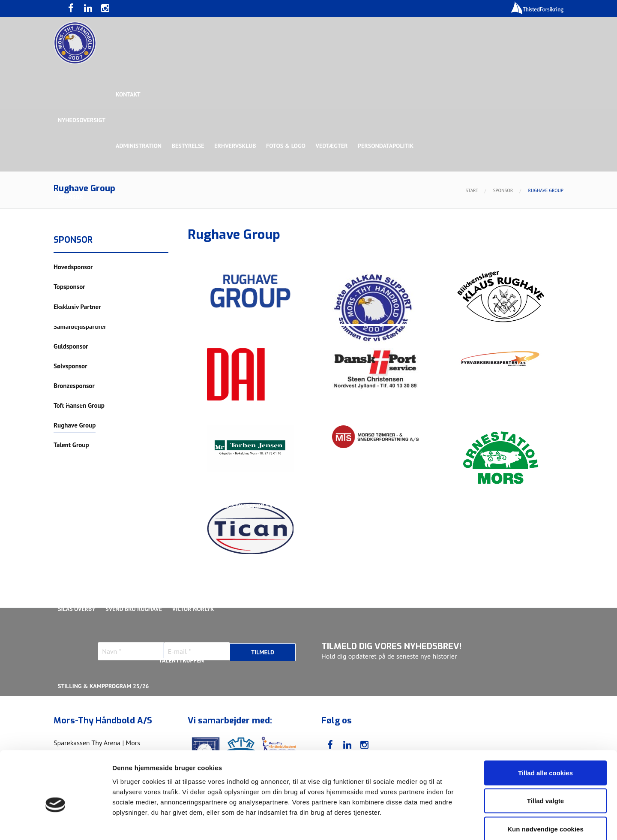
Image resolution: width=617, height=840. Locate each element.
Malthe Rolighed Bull (365, 557)
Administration (139, 146)
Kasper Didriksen (447, 506)
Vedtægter (333, 146)
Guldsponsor (312, 249)
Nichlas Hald (427, 557)
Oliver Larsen (477, 557)
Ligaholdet (75, 455)
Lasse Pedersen (244, 557)
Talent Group (132, 300)
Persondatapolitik (387, 146)
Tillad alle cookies (545, 727)
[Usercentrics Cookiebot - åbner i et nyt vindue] (55, 823)
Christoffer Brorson (135, 506)
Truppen (70, 403)
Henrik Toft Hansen (339, 506)
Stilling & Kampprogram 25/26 (103, 686)
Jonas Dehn (395, 506)
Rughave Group (80, 300)
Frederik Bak (196, 506)
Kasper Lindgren (507, 506)
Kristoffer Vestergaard (94, 557)
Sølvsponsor (362, 249)
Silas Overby (77, 609)
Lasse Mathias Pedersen (175, 557)
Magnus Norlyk (300, 557)
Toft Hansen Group (476, 249)
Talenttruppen (182, 660)
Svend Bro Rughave (134, 609)
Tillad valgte (545, 756)
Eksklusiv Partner (185, 249)
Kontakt (129, 94)
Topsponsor (130, 249)
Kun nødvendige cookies (545, 784)
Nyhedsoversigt (82, 120)
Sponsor (70, 197)
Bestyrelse (189, 146)
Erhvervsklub (236, 146)
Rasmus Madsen (531, 557)
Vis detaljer (445, 823)
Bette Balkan (78, 352)
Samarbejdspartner (253, 249)
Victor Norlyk (194, 609)
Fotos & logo (287, 146)
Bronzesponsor (415, 249)
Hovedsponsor (80, 249)
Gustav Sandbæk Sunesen (263, 506)
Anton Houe (75, 506)
